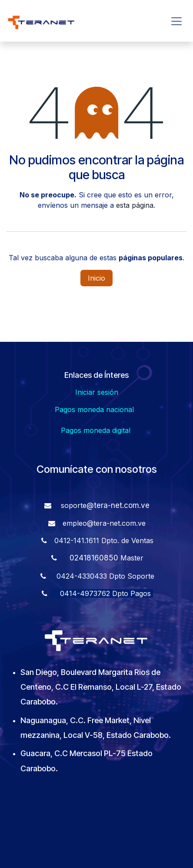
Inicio (96, 278)
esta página (135, 205)
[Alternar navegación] (176, 21)
